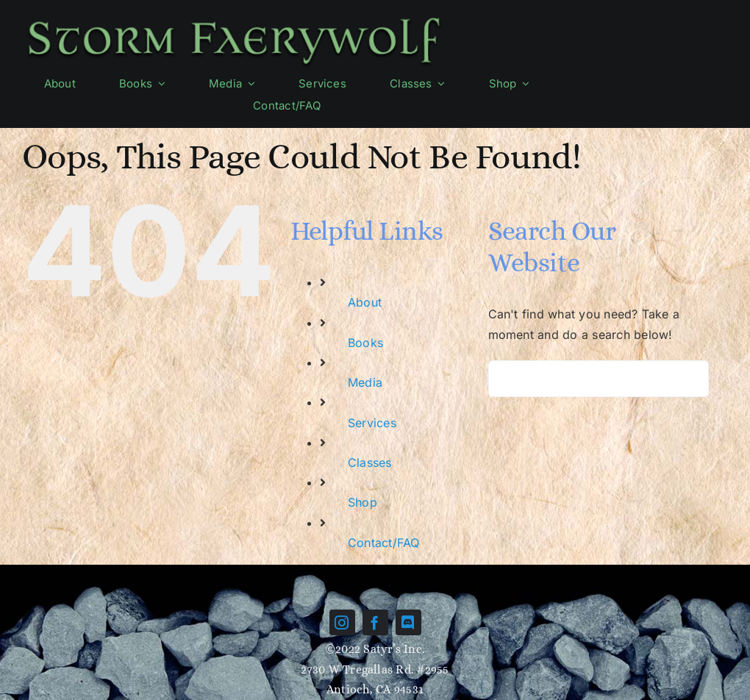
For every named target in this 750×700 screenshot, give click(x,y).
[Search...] (599, 379)
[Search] (507, 379)
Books (365, 343)
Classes (370, 463)
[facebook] (375, 622)
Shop (362, 502)
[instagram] (342, 622)
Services (372, 423)
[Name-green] (234, 17)
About (365, 302)
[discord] (408, 622)
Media (365, 382)
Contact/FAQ (384, 543)
